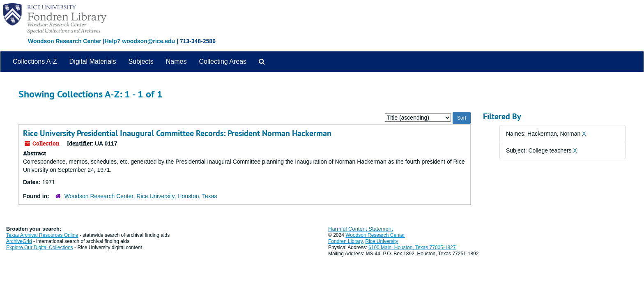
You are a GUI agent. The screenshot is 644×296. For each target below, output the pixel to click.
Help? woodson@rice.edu (140, 41)
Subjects (141, 61)
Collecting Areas (223, 61)
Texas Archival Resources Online (42, 235)
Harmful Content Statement (361, 229)
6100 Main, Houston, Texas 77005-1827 (412, 247)
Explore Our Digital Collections (40, 247)
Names (176, 61)
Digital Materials (93, 61)
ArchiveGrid (19, 241)
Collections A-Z (35, 61)
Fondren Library (345, 241)
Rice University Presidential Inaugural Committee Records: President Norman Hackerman (177, 133)
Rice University (382, 241)
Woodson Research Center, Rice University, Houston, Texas (141, 196)
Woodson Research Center (65, 41)
